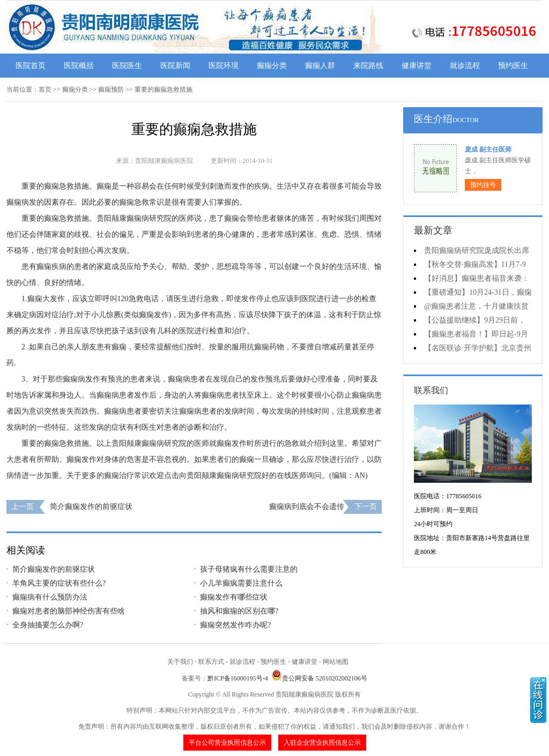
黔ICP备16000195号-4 (238, 678)
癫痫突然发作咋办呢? (235, 625)
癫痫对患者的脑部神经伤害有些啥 (69, 611)
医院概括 (79, 66)
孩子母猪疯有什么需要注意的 (249, 569)
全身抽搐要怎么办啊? (48, 625)
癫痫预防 (111, 89)
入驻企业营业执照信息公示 (322, 743)
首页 (45, 89)
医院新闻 (175, 66)
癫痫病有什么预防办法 (50, 597)
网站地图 (336, 662)
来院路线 (368, 66)
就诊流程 (465, 66)
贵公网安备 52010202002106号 (319, 678)
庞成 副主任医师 (488, 149)
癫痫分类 (272, 66)
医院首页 (31, 66)
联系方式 (211, 662)
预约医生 (513, 66)
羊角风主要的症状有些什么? (59, 583)
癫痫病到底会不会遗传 (307, 507)
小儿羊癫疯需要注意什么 (241, 583)
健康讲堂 (417, 66)
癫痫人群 (320, 66)
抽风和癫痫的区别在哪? (239, 611)
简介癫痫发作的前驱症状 (91, 507)
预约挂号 (483, 185)
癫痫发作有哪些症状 (234, 597)
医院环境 (224, 66)
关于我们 (180, 662)
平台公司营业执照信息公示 (227, 743)
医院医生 (127, 66)
